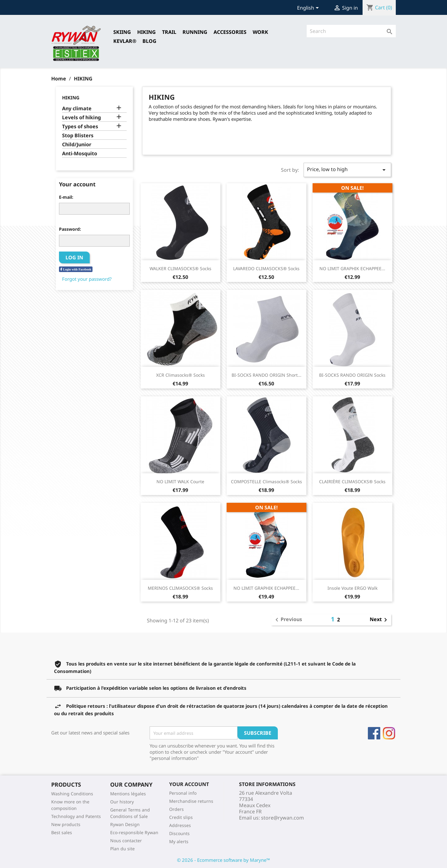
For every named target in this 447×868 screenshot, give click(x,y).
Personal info (183, 793)
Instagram (389, 733)
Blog (149, 41)
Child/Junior (77, 145)
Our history (122, 802)
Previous (288, 620)
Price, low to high (347, 170)
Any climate (77, 109)
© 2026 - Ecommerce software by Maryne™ (223, 860)
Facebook (374, 733)
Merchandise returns (191, 801)
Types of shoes (80, 127)
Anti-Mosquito (80, 154)
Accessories (230, 32)
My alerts (179, 841)
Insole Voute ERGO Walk (352, 588)
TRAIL (169, 32)
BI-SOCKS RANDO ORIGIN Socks (352, 375)
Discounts (179, 833)
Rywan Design (125, 824)
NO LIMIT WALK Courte (180, 482)
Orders (176, 809)
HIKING (147, 32)
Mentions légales (128, 794)
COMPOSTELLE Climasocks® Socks (266, 482)
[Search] (351, 31)
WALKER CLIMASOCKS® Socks (181, 268)
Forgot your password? (87, 279)
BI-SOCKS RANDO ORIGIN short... (266, 375)
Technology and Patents (76, 816)
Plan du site (122, 849)
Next (379, 620)
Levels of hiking (81, 118)
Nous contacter (126, 841)
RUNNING (195, 32)
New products (66, 824)
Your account (189, 784)
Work (260, 32)
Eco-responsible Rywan (134, 832)
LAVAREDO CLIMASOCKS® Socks (266, 268)
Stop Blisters (78, 136)
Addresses (180, 825)
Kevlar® (125, 41)
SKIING (122, 32)
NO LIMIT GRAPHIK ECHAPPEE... (352, 268)
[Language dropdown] (309, 8)
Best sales (62, 832)
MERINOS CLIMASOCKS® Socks (180, 588)
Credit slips (181, 817)
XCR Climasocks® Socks (181, 375)
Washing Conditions (72, 794)
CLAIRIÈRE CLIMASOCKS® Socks (352, 482)
